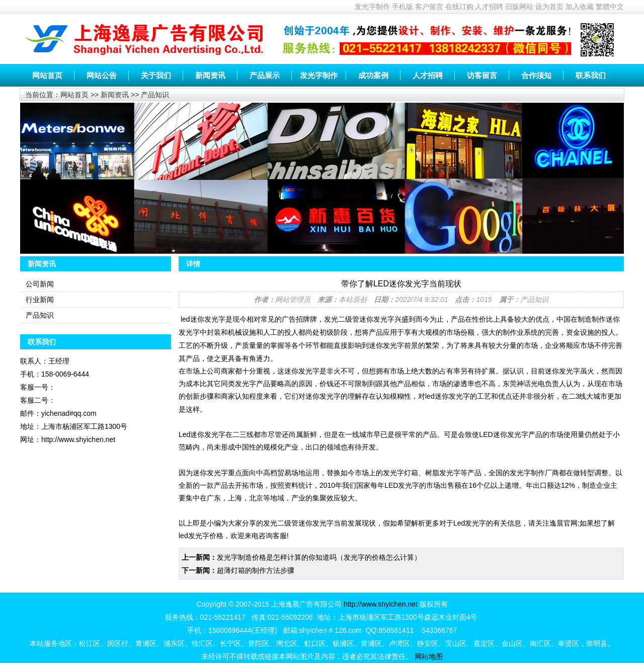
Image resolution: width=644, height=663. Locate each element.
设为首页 (549, 7)
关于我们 (156, 75)
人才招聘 (489, 7)
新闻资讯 (210, 75)
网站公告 (102, 75)
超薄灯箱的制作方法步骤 (256, 570)
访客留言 (482, 75)
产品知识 (155, 95)
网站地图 (429, 656)
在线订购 (459, 7)
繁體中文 (610, 7)
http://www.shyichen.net (381, 604)
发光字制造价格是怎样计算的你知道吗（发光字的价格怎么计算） (319, 557)
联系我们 (591, 75)
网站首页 (47, 75)
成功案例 (373, 75)
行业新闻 (40, 300)
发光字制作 (372, 7)
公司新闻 (40, 284)
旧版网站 (519, 7)
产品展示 (265, 75)
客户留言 (429, 7)
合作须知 (536, 75)
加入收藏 (580, 7)
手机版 (403, 7)
